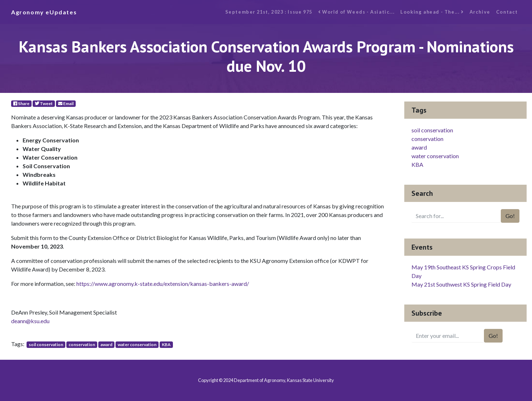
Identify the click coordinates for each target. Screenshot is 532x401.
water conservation (137, 345)
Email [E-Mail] (66, 103)
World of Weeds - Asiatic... (356, 12)
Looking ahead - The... (432, 12)
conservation (82, 345)
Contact (507, 12)
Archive (480, 12)
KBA (166, 345)
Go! (510, 216)
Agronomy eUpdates (44, 12)
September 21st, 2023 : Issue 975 (269, 12)
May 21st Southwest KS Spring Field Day (461, 284)
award (106, 345)
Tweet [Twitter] (44, 103)
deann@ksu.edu (30, 321)
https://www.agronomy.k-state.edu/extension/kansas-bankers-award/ (163, 284)
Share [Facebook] (21, 103)
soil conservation (46, 345)
